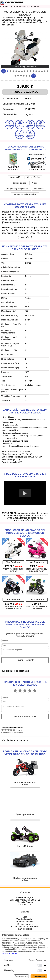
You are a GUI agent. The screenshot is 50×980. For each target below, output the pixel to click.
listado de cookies (10, 953)
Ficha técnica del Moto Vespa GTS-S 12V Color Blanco (25, 248)
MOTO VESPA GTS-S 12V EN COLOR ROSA (37, 570)
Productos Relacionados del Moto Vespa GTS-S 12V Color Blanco (25, 533)
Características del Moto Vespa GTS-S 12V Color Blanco (25, 411)
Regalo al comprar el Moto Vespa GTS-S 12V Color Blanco (25, 148)
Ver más (25, 237)
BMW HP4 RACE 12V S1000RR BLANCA (13, 607)
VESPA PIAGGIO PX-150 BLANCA (13, 570)
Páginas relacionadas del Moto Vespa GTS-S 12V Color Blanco (25, 753)
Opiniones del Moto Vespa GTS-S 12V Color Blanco (25, 683)
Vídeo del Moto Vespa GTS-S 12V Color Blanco (25, 475)
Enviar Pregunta (25, 660)
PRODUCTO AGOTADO (25, 92)
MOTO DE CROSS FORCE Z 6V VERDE (37, 607)
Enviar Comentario (25, 717)
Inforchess (5, 7)
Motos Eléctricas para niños (26, 7)
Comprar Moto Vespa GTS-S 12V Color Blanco (25, 206)
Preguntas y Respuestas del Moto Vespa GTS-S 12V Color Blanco (25, 625)
